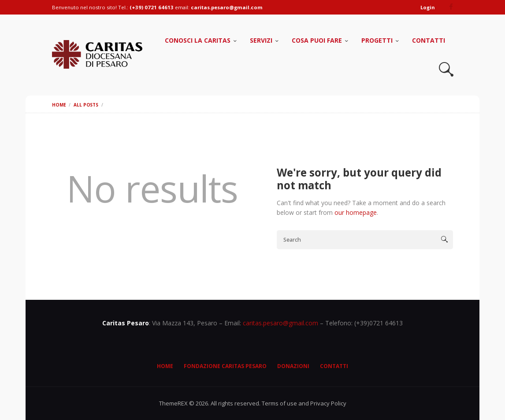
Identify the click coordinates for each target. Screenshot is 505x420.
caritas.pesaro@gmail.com (280, 323)
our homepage (356, 212)
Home (59, 105)
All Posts (86, 105)
